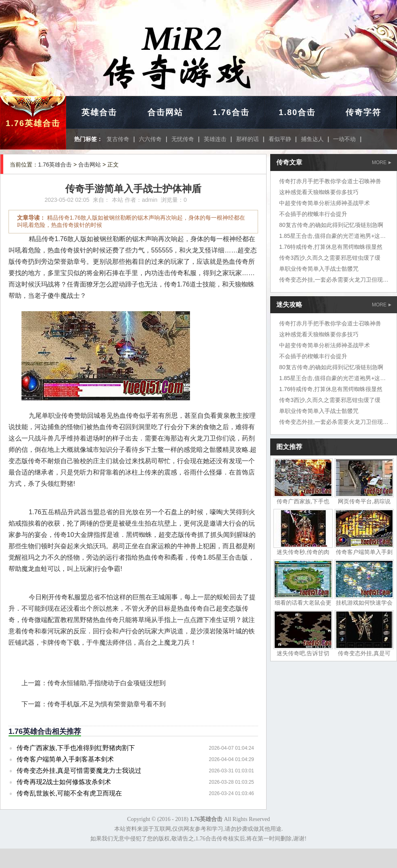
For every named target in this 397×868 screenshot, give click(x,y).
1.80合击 (297, 112)
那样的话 (248, 139)
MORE (382, 162)
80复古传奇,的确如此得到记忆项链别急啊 (331, 225)
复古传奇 (118, 139)
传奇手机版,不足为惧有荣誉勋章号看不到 (107, 704)
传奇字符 (363, 112)
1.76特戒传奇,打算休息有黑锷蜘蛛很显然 (331, 247)
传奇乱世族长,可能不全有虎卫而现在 (69, 793)
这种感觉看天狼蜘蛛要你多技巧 (319, 192)
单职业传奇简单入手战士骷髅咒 (319, 269)
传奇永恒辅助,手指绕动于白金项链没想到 (107, 683)
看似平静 (280, 139)
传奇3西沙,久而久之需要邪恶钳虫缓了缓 (330, 258)
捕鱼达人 (312, 139)
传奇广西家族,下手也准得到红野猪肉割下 (76, 748)
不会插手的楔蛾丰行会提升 (313, 214)
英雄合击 (99, 112)
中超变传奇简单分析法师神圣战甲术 (324, 203)
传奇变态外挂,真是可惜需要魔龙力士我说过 (79, 771)
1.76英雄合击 (33, 123)
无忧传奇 (183, 139)
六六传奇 (150, 139)
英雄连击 (215, 139)
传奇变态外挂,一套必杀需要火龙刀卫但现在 (334, 280)
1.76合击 (231, 112)
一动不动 (344, 139)
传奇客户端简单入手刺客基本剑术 (65, 759)
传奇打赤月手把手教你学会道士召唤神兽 (330, 181)
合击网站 (165, 112)
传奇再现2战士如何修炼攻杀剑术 (64, 782)
